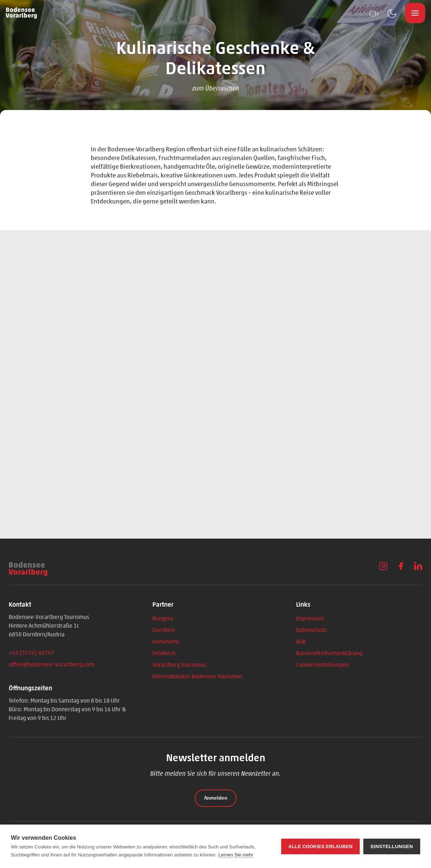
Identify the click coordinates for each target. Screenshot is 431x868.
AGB (301, 642)
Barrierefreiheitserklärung (329, 653)
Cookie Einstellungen (322, 665)
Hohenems (166, 642)
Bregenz (163, 618)
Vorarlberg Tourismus (179, 665)
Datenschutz (311, 630)
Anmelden (216, 798)
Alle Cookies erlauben (321, 846)
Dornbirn (164, 630)
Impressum (310, 618)
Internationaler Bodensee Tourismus (197, 676)
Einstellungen (392, 846)
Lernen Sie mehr (236, 855)
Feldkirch (164, 653)
